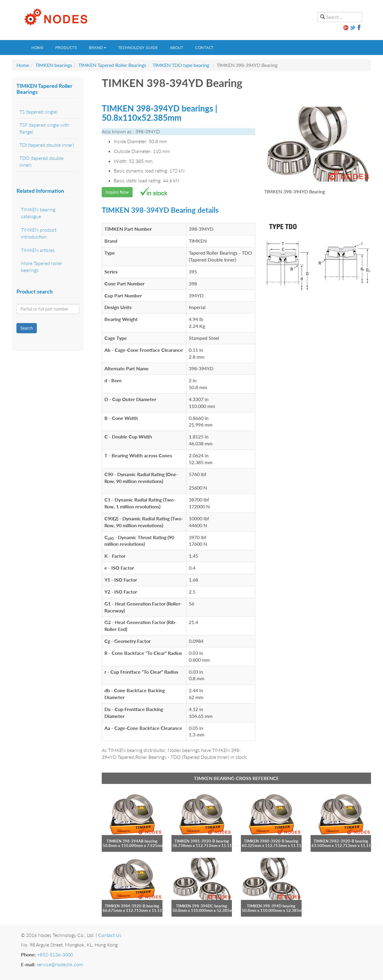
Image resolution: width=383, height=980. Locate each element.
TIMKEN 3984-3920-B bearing (132, 906)
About (177, 48)
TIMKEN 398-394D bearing (271, 906)
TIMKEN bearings (54, 65)
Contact (204, 48)
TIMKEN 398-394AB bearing (132, 841)
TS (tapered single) (38, 112)
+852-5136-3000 (55, 954)
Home (37, 48)
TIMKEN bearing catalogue (38, 213)
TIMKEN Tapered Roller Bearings (112, 65)
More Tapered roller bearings (42, 267)
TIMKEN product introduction (39, 233)
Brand (98, 48)
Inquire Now (117, 192)
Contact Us (110, 935)
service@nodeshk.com (60, 964)
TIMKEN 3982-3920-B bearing (341, 841)
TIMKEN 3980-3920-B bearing (271, 841)
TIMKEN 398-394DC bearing (202, 906)
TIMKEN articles (38, 250)
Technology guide (138, 48)
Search (27, 328)
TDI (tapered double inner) (47, 145)
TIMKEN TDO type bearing (181, 65)
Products (66, 48)
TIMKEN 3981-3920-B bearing (202, 841)
